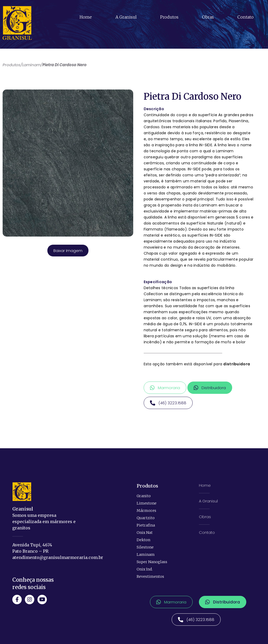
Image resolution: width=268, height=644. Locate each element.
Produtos (169, 17)
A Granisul (126, 17)
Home (86, 17)
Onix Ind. (145, 569)
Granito (144, 496)
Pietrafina (146, 525)
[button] (165, 388)
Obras (208, 17)
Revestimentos (150, 576)
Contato (245, 17)
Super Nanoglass (152, 562)
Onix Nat (145, 532)
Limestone (147, 503)
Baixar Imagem (68, 251)
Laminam (146, 554)
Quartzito (146, 518)
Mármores (146, 510)
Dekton (143, 540)
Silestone (145, 547)
